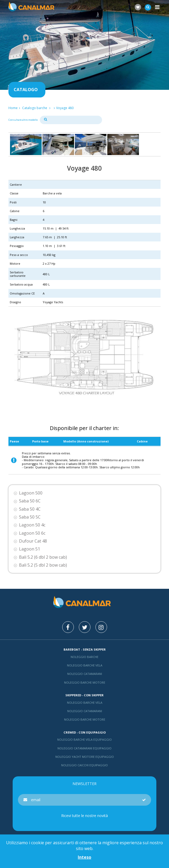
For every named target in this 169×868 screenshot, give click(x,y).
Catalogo (26, 90)
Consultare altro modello (23, 120)
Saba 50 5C (30, 517)
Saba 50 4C (30, 509)
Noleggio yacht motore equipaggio (85, 757)
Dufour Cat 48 (33, 541)
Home (13, 108)
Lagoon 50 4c (32, 525)
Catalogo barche (35, 108)
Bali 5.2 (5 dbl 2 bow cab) (43, 565)
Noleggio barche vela (85, 665)
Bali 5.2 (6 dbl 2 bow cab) (43, 557)
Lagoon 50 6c (32, 533)
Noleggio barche (84, 657)
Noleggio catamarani (85, 674)
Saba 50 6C (30, 501)
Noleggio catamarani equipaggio (84, 748)
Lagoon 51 (30, 549)
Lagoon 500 (31, 493)
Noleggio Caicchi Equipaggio (84, 765)
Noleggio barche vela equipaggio (84, 739)
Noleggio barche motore (85, 682)
